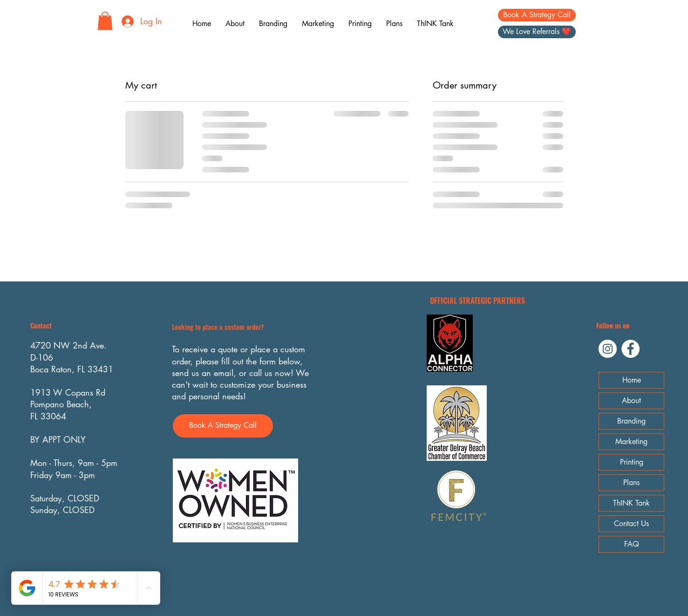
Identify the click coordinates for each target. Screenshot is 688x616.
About (631, 400)
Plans (631, 483)
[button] (105, 21)
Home (632, 380)
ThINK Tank (631, 503)
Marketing (631, 441)
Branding (631, 421)
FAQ (632, 544)
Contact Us (631, 524)
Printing (632, 462)
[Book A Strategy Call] (537, 15)
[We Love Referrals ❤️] (537, 32)
